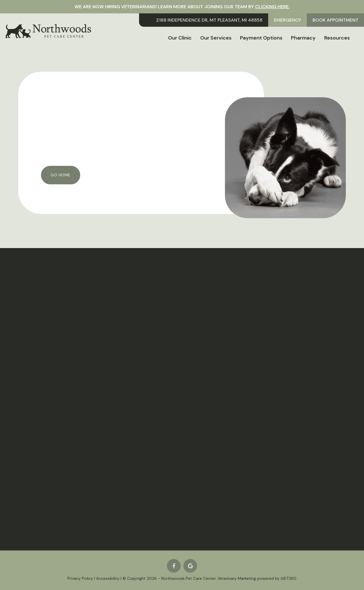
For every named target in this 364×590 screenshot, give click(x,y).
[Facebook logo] (174, 566)
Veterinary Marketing (237, 578)
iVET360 (288, 578)
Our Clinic (180, 38)
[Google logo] (190, 566)
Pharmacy (303, 38)
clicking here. (272, 7)
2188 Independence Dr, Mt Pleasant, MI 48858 (209, 20)
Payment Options (261, 38)
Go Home (61, 175)
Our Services (216, 38)
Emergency (288, 20)
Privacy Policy (80, 578)
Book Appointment (335, 20)
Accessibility (108, 578)
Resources (337, 38)
